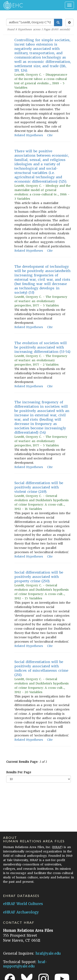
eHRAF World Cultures (23, 904)
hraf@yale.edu (48, 953)
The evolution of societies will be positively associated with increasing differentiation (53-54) (42, 347)
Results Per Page (19, 772)
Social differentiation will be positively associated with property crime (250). (39, 577)
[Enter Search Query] (30, 22)
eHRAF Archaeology (21, 912)
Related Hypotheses (29, 135)
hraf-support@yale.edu (25, 964)
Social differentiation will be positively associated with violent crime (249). (39, 487)
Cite (50, 135)
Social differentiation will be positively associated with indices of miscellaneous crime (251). (41, 668)
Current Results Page (22, 762)
